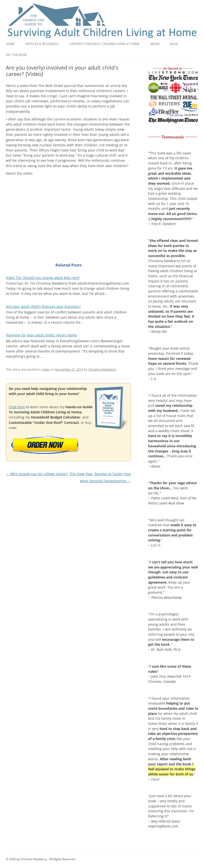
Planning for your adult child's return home (41, 335)
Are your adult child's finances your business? (43, 306)
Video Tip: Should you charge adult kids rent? (43, 278)
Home (10, 44)
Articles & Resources (42, 44)
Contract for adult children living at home (104, 44)
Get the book (16, 55)
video (46, 369)
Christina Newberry (102, 369)
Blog (174, 44)
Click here (17, 407)
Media (155, 44)
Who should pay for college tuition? (37, 474)
